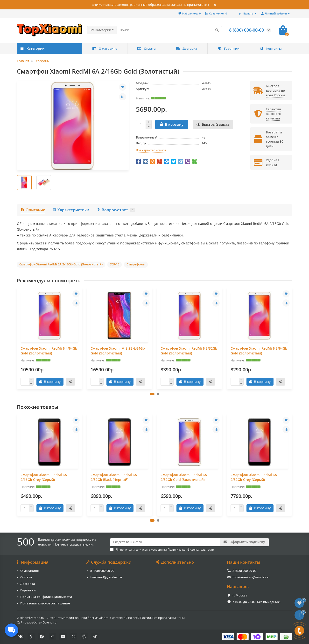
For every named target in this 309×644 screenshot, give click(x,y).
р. (246, 13)
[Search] (169, 30)
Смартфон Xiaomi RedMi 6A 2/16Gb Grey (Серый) (44, 477)
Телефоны (42, 61)
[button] (152, 394)
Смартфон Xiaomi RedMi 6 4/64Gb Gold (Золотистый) (49, 351)
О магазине (105, 48)
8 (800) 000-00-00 (102, 571)
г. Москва (240, 595)
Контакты (271, 48)
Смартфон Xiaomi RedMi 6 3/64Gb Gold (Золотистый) (259, 351)
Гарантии (228, 48)
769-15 (115, 264)
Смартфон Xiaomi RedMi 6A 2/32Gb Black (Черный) (114, 477)
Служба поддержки (109, 562)
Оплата (147, 48)
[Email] (165, 542)
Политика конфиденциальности (46, 597)
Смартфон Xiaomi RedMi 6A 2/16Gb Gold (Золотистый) (61, 264)
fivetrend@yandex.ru (106, 577)
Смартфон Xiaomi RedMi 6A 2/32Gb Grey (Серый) (254, 477)
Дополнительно (175, 562)
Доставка (187, 48)
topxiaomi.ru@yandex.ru (251, 577)
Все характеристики (151, 150)
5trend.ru (50, 622)
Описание (33, 210)
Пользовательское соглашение (45, 603)
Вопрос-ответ (116, 210)
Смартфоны (136, 264)
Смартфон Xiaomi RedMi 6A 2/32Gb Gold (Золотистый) (184, 477)
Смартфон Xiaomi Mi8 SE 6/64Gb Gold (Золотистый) (118, 351)
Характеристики (71, 210)
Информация (33, 562)
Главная (23, 61)
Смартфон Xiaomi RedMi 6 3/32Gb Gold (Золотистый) (189, 351)
